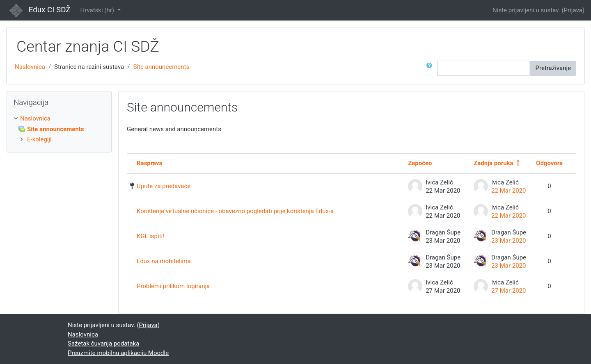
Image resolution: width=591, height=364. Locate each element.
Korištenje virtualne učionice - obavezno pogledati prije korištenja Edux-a (235, 211)
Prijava (573, 10)
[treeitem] (59, 119)
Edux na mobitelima (164, 261)
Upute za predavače (164, 186)
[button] (431, 68)
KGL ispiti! (150, 236)
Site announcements (161, 67)
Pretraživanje (553, 68)
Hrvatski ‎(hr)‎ (98, 10)
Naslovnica (30, 67)
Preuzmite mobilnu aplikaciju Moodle (118, 353)
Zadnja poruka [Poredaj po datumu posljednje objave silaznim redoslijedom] (493, 163)
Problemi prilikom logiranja (173, 286)
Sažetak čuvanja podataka (103, 344)
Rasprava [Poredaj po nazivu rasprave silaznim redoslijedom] (149, 163)
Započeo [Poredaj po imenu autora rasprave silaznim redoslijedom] (420, 163)
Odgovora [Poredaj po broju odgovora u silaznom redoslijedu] (549, 163)
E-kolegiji (39, 139)
